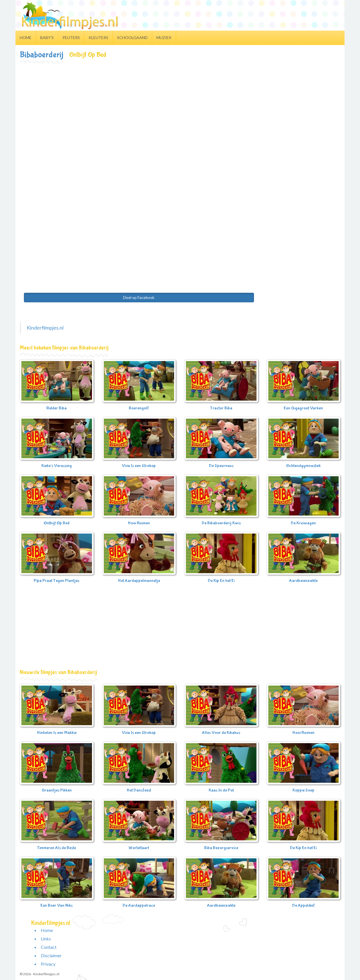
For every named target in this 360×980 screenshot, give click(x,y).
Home (26, 38)
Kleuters (98, 38)
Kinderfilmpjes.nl (45, 328)
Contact (49, 947)
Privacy (48, 964)
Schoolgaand (132, 38)
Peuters (71, 38)
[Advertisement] (180, 106)
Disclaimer (51, 955)
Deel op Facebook (139, 297)
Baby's (47, 38)
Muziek (164, 38)
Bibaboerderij (42, 55)
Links (46, 939)
